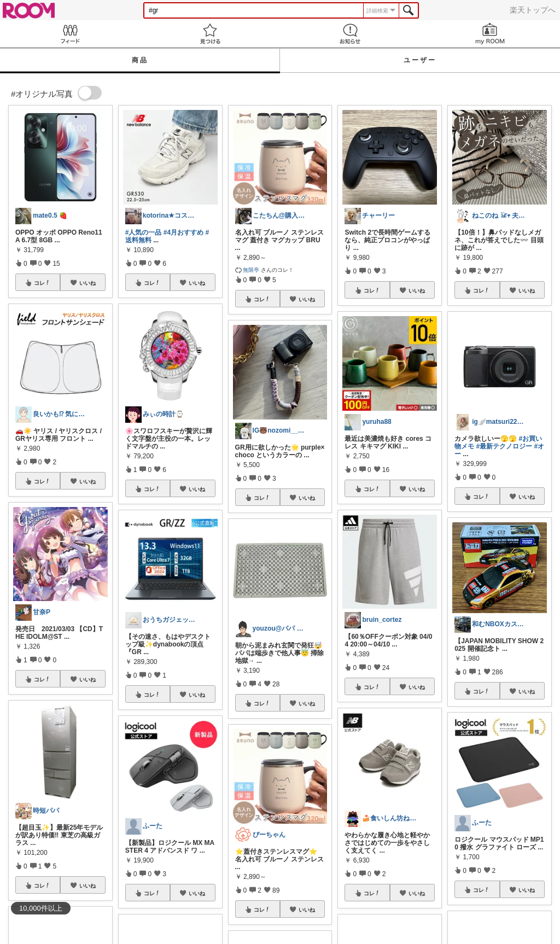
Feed (70, 34)
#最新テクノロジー (504, 446)
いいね (87, 283)
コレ (42, 283)
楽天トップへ (533, 10)
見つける (210, 34)
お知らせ (350, 34)
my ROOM (490, 34)
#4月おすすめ (183, 232)
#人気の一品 (144, 232)
